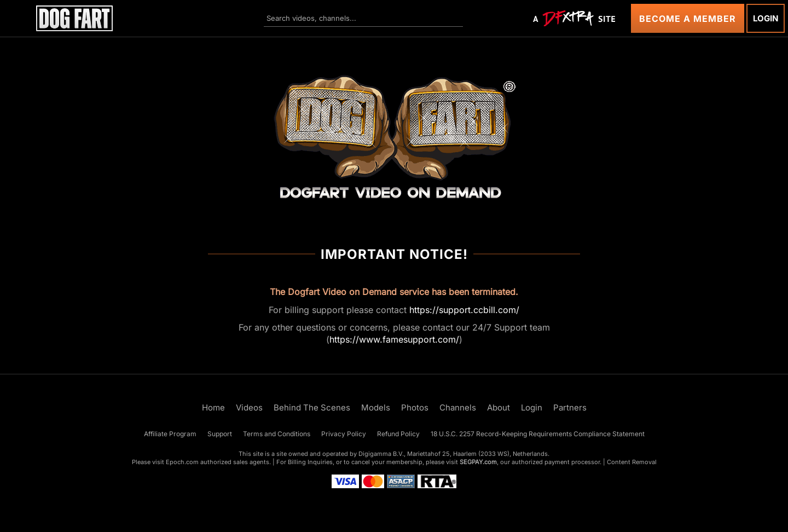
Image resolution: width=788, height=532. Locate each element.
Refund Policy (398, 434)
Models (376, 407)
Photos (415, 407)
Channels (458, 407)
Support (220, 434)
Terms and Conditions (277, 434)
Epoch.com (182, 462)
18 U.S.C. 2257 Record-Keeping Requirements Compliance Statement (538, 434)
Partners (570, 407)
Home (213, 407)
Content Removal (632, 462)
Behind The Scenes (312, 407)
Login (766, 18)
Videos (249, 407)
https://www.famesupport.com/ (394, 339)
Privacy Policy (344, 434)
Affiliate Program (170, 434)
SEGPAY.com (478, 462)
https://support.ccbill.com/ (464, 310)
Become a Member (688, 19)
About (499, 407)
